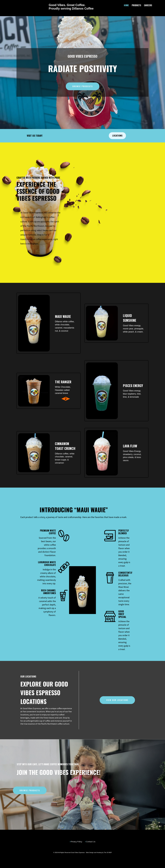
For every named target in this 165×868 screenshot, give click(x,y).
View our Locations (117, 700)
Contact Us (91, 842)
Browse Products (30, 790)
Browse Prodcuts (83, 86)
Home (126, 6)
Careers (148, 6)
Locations (117, 136)
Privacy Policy (76, 842)
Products (136, 6)
